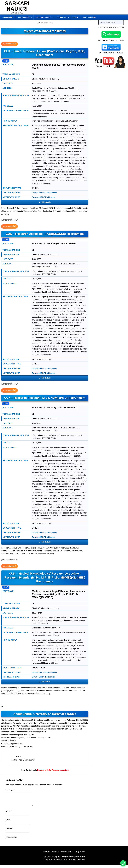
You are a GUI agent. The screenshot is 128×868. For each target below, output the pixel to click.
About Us (46, 854)
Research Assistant (60, 770)
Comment (10, 790)
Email (9, 823)
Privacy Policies (80, 854)
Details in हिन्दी (9, 44)
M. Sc (49, 770)
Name (9, 814)
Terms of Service (66, 854)
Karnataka (42, 770)
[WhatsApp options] (123, 863)
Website (9, 831)
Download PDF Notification (44, 197)
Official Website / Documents (44, 193)
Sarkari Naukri (17, 6)
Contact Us (55, 854)
